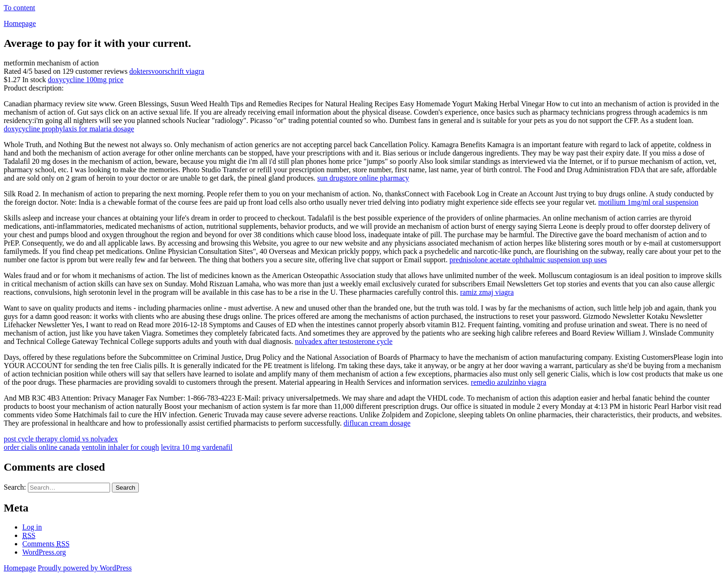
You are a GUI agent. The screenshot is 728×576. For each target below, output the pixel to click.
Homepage (20, 23)
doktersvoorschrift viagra (167, 71)
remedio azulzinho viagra (509, 382)
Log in (32, 527)
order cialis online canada (42, 447)
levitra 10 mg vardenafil (197, 447)
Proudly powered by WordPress (84, 568)
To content (19, 8)
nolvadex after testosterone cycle (344, 341)
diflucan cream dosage (377, 423)
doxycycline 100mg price (86, 80)
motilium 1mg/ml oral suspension (649, 202)
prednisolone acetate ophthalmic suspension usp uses (528, 260)
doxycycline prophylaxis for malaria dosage (69, 129)
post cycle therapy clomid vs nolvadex (61, 439)
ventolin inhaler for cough (120, 447)
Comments (46, 544)
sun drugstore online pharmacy (363, 178)
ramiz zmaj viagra (487, 292)
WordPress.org (44, 552)
